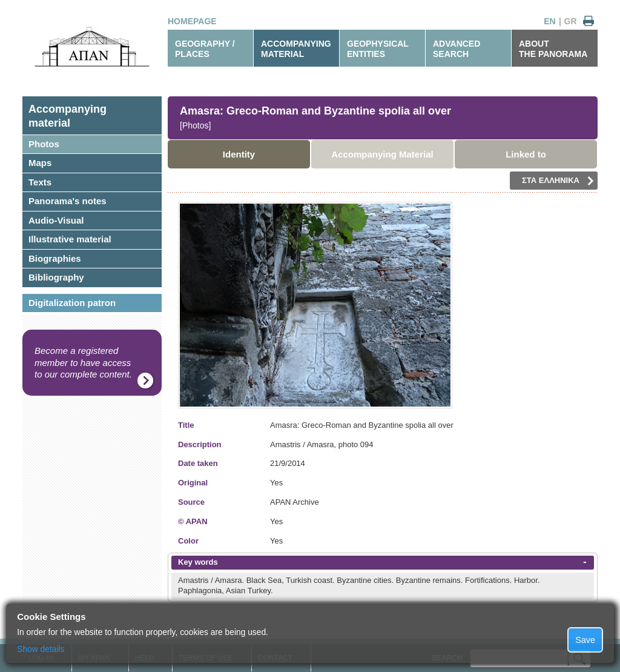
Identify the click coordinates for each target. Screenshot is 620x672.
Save (585, 640)
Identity (239, 154)
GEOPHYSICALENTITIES (378, 49)
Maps (40, 163)
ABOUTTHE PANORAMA (553, 49)
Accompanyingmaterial (68, 116)
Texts (40, 182)
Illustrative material (70, 239)
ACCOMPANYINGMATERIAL (296, 49)
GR (571, 21)
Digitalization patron (72, 303)
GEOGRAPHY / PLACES (205, 49)
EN (549, 21)
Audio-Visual (56, 220)
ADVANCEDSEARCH (457, 49)
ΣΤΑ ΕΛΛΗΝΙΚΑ (558, 181)
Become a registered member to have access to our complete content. (83, 362)
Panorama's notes (68, 201)
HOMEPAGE (192, 21)
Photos (44, 144)
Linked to (526, 154)
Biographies (55, 258)
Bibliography (56, 277)
